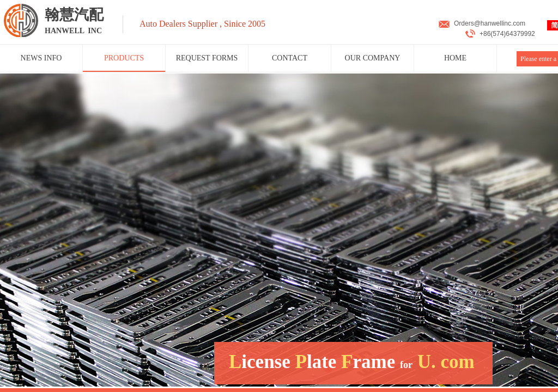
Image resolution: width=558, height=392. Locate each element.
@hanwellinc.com (500, 23)
